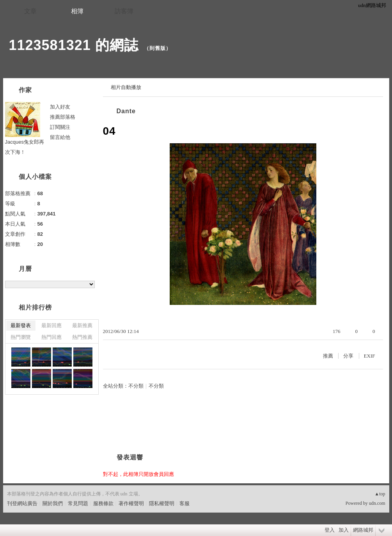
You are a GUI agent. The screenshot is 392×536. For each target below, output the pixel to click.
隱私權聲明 (162, 503)
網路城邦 (363, 530)
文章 (30, 11)
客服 (184, 503)
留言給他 (60, 137)
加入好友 (60, 107)
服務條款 (103, 503)
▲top (380, 494)
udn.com (377, 503)
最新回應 (51, 325)
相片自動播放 (126, 87)
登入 (330, 530)
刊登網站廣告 (22, 503)
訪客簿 (124, 11)
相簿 (77, 11)
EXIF (370, 356)
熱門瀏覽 (21, 337)
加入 (344, 530)
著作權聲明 (131, 503)
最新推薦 (82, 325)
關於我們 (53, 503)
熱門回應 (51, 337)
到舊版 (158, 48)
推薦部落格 (63, 117)
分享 (348, 356)
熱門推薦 (82, 337)
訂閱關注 (60, 127)
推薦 (328, 356)
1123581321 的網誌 (74, 45)
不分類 (136, 386)
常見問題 (78, 503)
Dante (126, 111)
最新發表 (21, 325)
